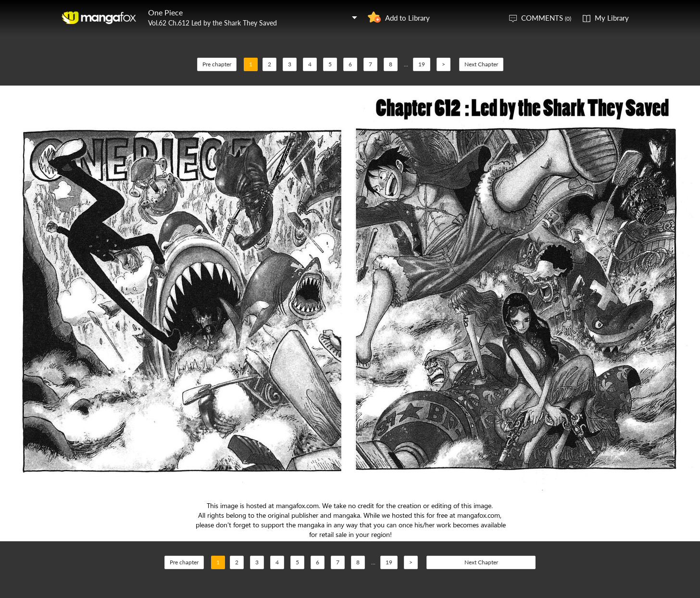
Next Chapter (481, 64)
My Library (612, 18)
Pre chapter (217, 64)
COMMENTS (546, 18)
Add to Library (407, 18)
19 (422, 64)
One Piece (165, 12)
